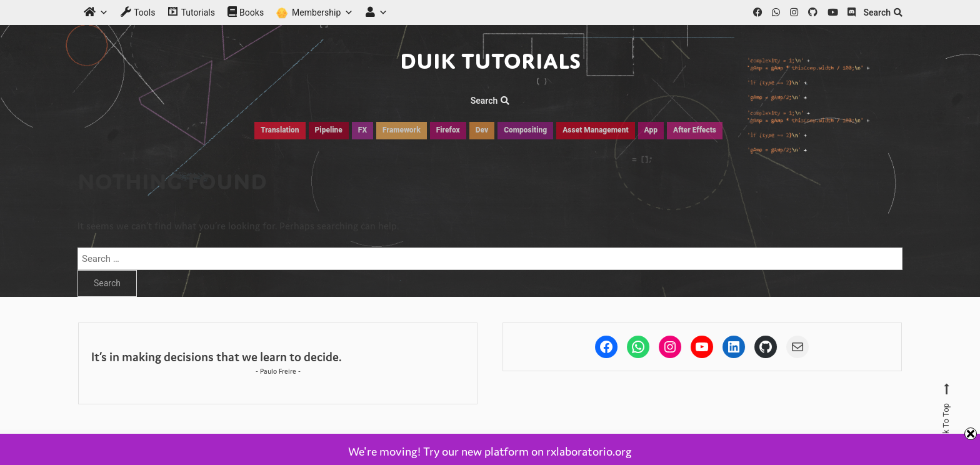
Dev (482, 130)
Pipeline (329, 130)
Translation (280, 130)
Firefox (448, 130)
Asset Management (595, 130)
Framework (402, 130)
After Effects (695, 130)
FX (362, 130)
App (651, 130)
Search (883, 12)
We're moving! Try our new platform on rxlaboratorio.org (490, 451)
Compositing (525, 130)
